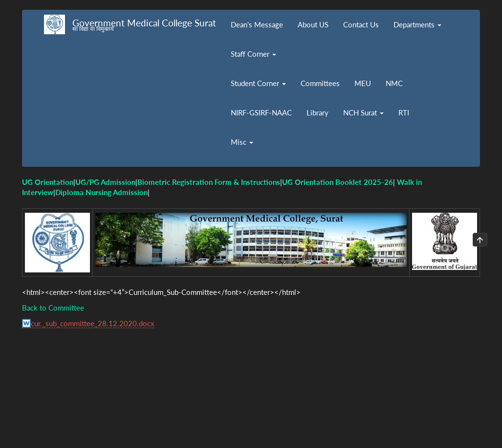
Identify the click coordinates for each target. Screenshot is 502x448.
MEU (363, 83)
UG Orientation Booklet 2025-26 (338, 182)
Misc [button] (242, 142)
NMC (394, 83)
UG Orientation (48, 182)
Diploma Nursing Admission (101, 192)
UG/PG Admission (105, 182)
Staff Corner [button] (253, 54)
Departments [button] (417, 24)
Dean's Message (257, 24)
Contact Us (361, 24)
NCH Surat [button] (363, 112)
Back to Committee (53, 308)
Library (317, 112)
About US (313, 24)
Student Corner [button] (258, 83)
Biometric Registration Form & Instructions (209, 182)
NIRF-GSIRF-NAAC (261, 112)
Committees (320, 83)
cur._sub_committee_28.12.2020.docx (92, 323)
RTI (404, 112)
